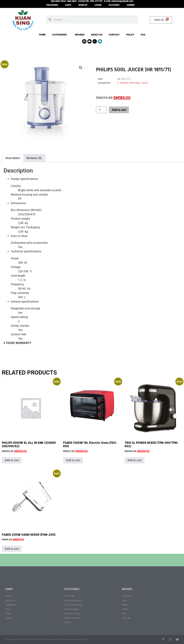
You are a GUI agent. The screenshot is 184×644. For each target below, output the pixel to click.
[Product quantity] (101, 110)
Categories (60, 35)
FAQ (143, 35)
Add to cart (119, 110)
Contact (114, 35)
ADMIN (131, 5)
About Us (97, 35)
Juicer (144, 83)
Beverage (135, 83)
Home (42, 35)
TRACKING (52, 5)
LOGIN (98, 5)
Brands (80, 35)
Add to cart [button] (12, 460)
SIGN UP (83, 5)
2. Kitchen (123, 83)
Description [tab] (13, 158)
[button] (81, 68)
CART (68, 5)
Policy (130, 35)
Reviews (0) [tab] (34, 158)
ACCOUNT (114, 5)
